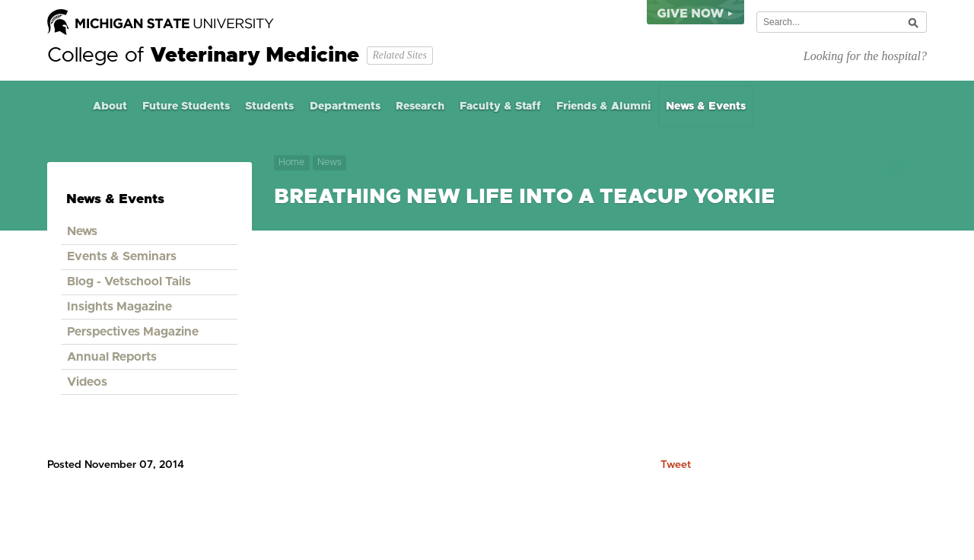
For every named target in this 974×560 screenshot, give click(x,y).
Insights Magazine (119, 307)
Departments (345, 107)
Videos (87, 382)
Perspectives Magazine (133, 332)
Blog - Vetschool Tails (129, 282)
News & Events (706, 107)
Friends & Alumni (603, 107)
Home (66, 106)
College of (203, 56)
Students (269, 107)
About (110, 107)
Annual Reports (112, 357)
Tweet (676, 465)
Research (420, 107)
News (329, 162)
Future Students (186, 107)
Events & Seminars (122, 256)
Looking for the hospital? (865, 56)
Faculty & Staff (500, 107)
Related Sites (399, 55)
